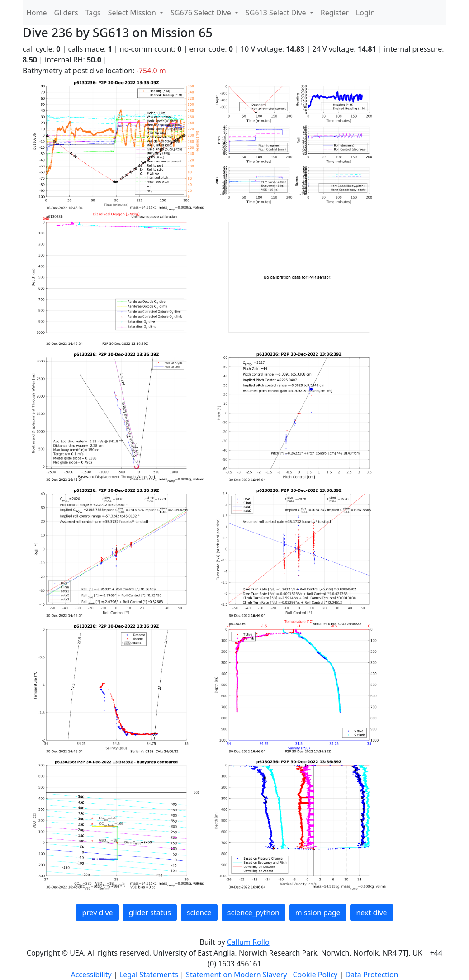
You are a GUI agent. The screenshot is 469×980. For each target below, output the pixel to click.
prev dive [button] (97, 913)
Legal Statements (150, 975)
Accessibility (92, 975)
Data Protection (372, 975)
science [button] (199, 913)
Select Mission (133, 13)
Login (365, 13)
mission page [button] (318, 913)
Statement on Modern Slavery (236, 975)
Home (37, 13)
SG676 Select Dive (202, 13)
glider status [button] (149, 913)
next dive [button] (371, 913)
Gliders (66, 13)
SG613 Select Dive (277, 13)
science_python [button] (253, 913)
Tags (93, 13)
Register (335, 13)
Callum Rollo (248, 942)
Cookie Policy (316, 975)
